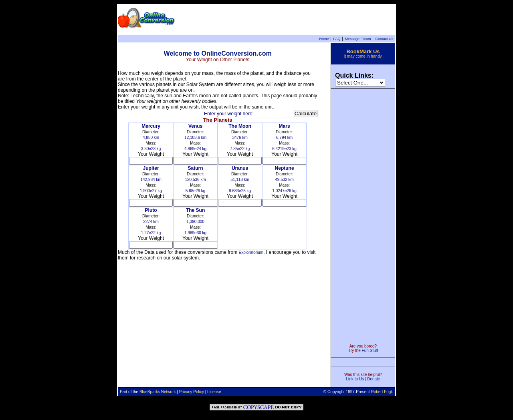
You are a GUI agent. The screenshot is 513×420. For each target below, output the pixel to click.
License (214, 392)
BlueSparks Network (158, 392)
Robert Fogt (381, 392)
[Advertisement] (363, 213)
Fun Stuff (370, 351)
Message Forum (358, 39)
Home (324, 39)
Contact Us (384, 39)
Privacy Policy (192, 392)
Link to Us (355, 379)
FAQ (337, 39)
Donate (374, 379)
